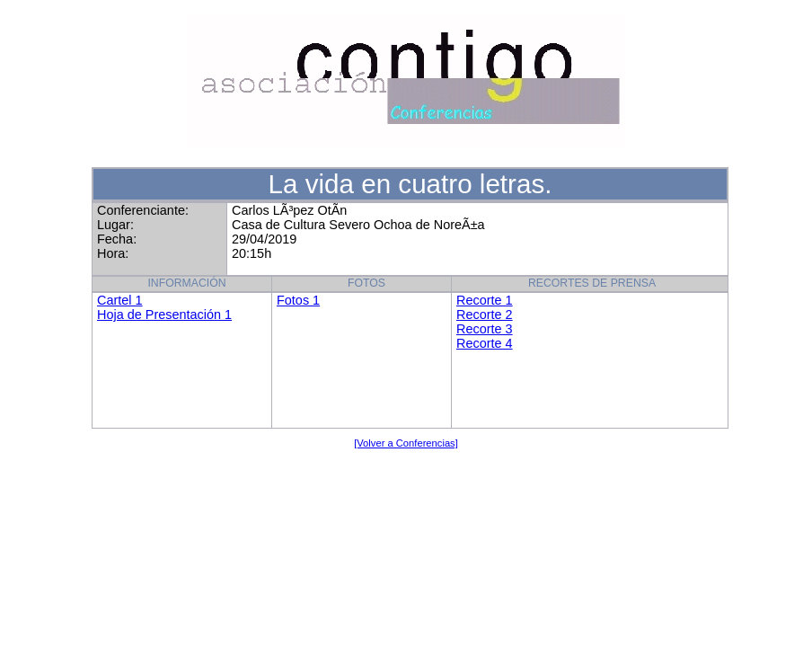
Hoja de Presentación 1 (164, 315)
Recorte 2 (485, 315)
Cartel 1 (120, 300)
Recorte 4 (485, 343)
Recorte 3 (485, 329)
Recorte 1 (485, 300)
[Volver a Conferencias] (406, 443)
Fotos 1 (298, 300)
